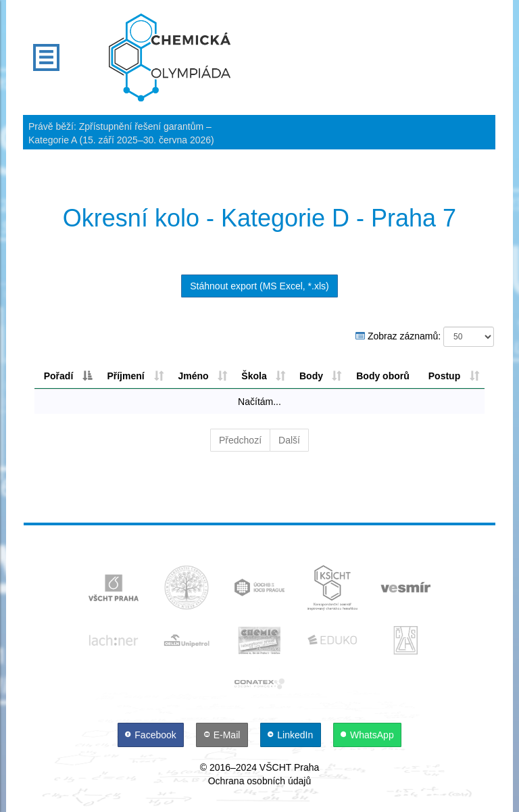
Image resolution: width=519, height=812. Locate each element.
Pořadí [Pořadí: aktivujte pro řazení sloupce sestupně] (59, 376)
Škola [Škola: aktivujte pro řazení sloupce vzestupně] (254, 376)
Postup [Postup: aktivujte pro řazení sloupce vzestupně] (444, 376)
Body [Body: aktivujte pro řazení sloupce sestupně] (311, 376)
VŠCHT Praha (289, 767)
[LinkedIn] (292, 735)
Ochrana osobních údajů (260, 781)
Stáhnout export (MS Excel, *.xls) (259, 286)
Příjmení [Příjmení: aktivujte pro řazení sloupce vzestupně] (125, 376)
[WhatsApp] (368, 735)
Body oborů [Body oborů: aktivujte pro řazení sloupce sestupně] (383, 376)
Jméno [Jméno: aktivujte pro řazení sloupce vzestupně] (193, 376)
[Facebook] (152, 735)
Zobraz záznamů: (425, 337)
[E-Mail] (223, 735)
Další (289, 440)
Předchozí (240, 440)
